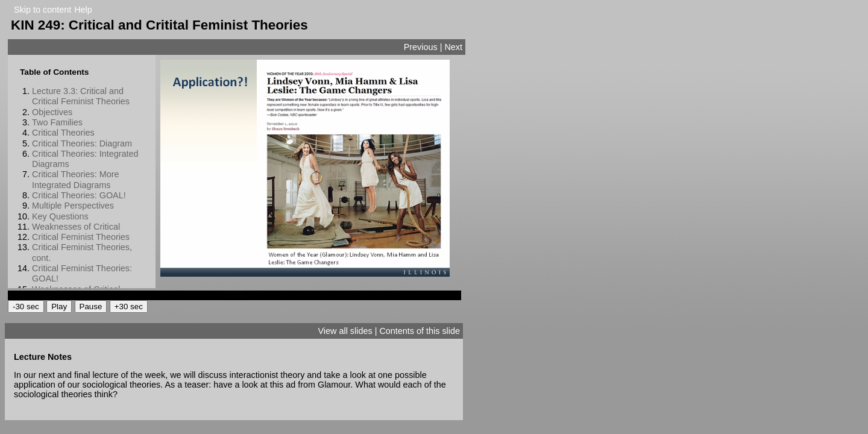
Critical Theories (63, 133)
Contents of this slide (420, 331)
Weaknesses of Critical (76, 227)
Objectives (52, 112)
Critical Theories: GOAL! (79, 195)
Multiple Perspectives (73, 206)
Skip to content (42, 10)
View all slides (345, 331)
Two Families (57, 122)
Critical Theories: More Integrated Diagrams (75, 179)
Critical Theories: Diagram (82, 143)
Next (453, 47)
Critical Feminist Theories (81, 237)
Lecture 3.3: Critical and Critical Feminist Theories (81, 96)
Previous (421, 47)
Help (83, 10)
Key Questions (60, 216)
